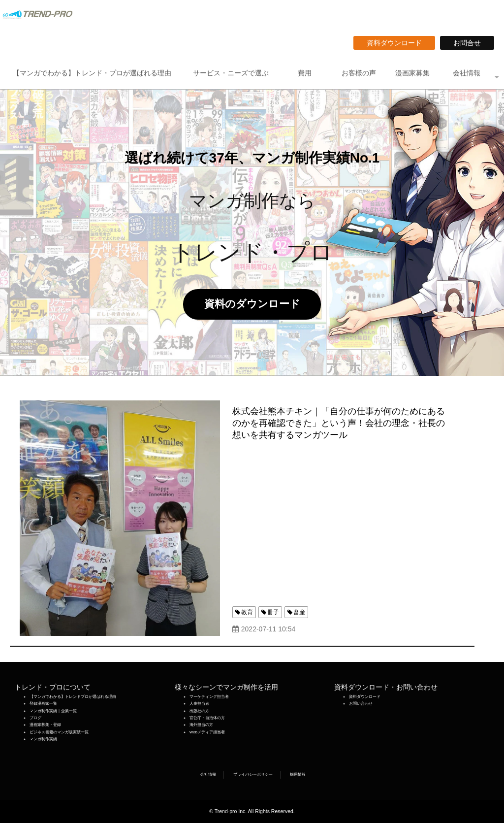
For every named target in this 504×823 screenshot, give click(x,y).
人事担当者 (199, 704)
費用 (305, 73)
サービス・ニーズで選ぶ (231, 73)
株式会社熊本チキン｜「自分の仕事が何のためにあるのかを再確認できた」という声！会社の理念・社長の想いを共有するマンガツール (339, 423)
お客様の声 (359, 73)
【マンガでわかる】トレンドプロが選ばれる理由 (73, 697)
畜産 (299, 612)
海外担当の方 (201, 725)
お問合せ (471, 43)
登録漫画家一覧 (43, 704)
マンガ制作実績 (43, 739)
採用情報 (298, 774)
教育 (247, 612)
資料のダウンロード (257, 304)
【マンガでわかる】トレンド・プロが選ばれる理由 (92, 73)
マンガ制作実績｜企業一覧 (53, 711)
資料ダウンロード (398, 43)
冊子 (273, 612)
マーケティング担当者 (209, 697)
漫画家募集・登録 (45, 725)
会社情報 (467, 73)
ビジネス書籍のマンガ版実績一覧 (59, 732)
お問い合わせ (361, 704)
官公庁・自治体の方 (207, 718)
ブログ (35, 718)
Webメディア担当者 (207, 732)
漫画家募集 (412, 73)
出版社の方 (199, 711)
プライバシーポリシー (253, 774)
